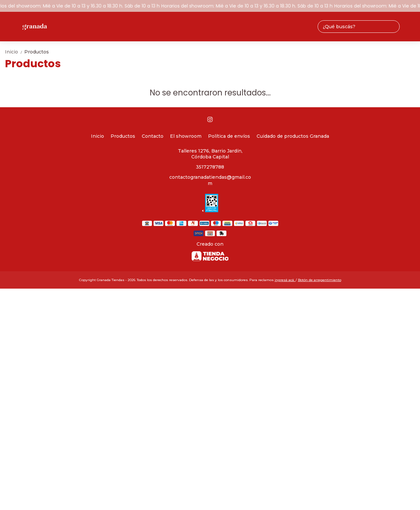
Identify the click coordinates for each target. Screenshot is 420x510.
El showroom (186, 136)
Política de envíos (229, 136)
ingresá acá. (285, 280)
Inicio (15, 52)
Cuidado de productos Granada (293, 136)
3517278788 (210, 167)
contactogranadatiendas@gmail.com (210, 180)
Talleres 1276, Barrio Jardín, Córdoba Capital (210, 154)
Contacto (153, 136)
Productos (37, 52)
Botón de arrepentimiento (320, 280)
